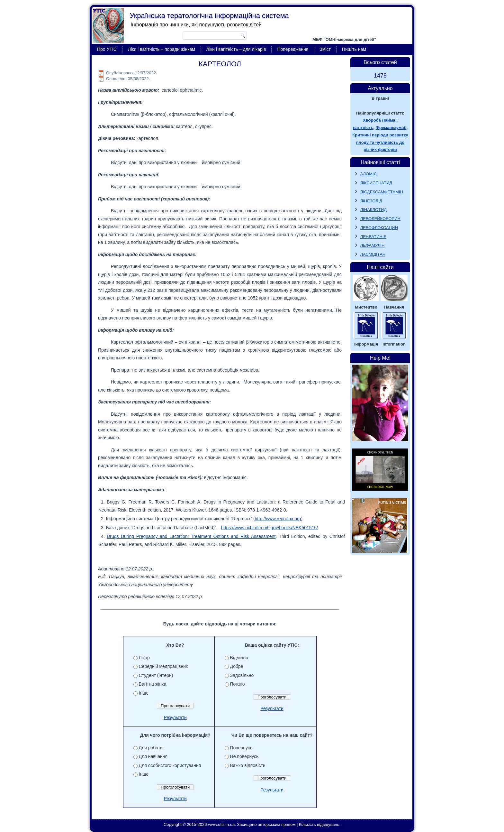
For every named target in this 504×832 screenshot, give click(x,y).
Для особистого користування (170, 765)
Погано (238, 684)
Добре (237, 666)
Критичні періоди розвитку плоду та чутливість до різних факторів (380, 142)
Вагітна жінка (153, 684)
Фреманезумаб (391, 128)
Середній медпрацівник (163, 666)
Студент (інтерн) (156, 675)
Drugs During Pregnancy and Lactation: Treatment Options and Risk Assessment (191, 536)
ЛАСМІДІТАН (373, 254)
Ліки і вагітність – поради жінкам (162, 49)
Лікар (144, 658)
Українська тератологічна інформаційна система (209, 16)
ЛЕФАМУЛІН (373, 245)
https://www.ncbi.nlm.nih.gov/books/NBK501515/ (270, 528)
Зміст (325, 49)
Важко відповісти (248, 765)
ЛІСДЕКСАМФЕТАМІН (382, 192)
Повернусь (241, 748)
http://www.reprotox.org (278, 519)
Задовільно (242, 675)
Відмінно (239, 658)
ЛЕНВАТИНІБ (373, 237)
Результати (175, 717)
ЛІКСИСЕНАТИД (376, 183)
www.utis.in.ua (221, 824)
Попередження (293, 49)
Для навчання (153, 756)
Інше (144, 693)
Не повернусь (244, 756)
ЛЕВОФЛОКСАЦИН (379, 228)
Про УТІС (107, 49)
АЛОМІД (369, 174)
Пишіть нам (354, 49)
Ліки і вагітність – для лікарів (236, 49)
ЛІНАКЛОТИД (374, 210)
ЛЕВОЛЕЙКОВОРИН (380, 219)
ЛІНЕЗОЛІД (371, 201)
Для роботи (151, 748)
